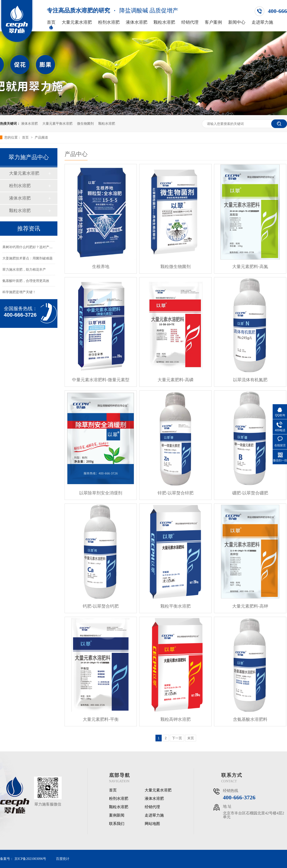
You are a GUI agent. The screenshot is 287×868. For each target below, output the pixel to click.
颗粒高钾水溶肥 (176, 719)
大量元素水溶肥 (77, 22)
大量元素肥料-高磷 (176, 380)
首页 (51, 22)
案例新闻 (117, 815)
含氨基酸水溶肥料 (250, 719)
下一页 (177, 738)
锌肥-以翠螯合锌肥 (176, 493)
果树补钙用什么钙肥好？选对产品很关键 (33, 248)
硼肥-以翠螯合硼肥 (250, 493)
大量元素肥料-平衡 (101, 719)
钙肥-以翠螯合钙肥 (101, 606)
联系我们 (117, 824)
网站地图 (152, 824)
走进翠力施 (262, 22)
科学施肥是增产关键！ (19, 293)
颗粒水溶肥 (164, 22)
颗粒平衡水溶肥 (176, 606)
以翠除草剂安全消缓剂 (101, 493)
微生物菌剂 (85, 123)
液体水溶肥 (137, 22)
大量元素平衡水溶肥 (57, 123)
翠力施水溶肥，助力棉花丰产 (24, 271)
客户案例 (213, 22)
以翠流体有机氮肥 (250, 380)
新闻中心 (237, 22)
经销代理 (190, 22)
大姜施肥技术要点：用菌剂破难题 (28, 260)
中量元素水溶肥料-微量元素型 (101, 380)
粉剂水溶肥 (109, 22)
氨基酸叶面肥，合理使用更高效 (26, 282)
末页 (191, 738)
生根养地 (101, 267)
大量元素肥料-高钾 (250, 606)
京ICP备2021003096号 (30, 859)
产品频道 (41, 137)
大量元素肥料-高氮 (250, 267)
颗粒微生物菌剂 (176, 267)
